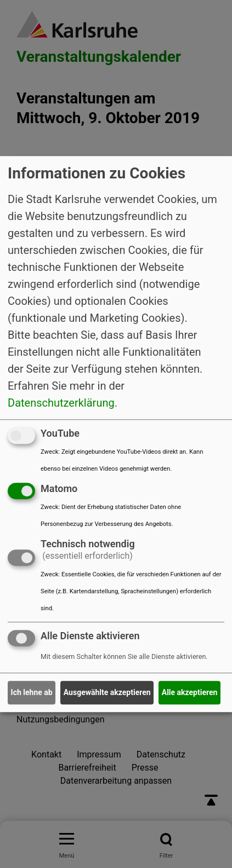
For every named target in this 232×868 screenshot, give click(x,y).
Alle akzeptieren (190, 692)
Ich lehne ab (32, 692)
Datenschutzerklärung (61, 403)
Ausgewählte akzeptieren (107, 692)
